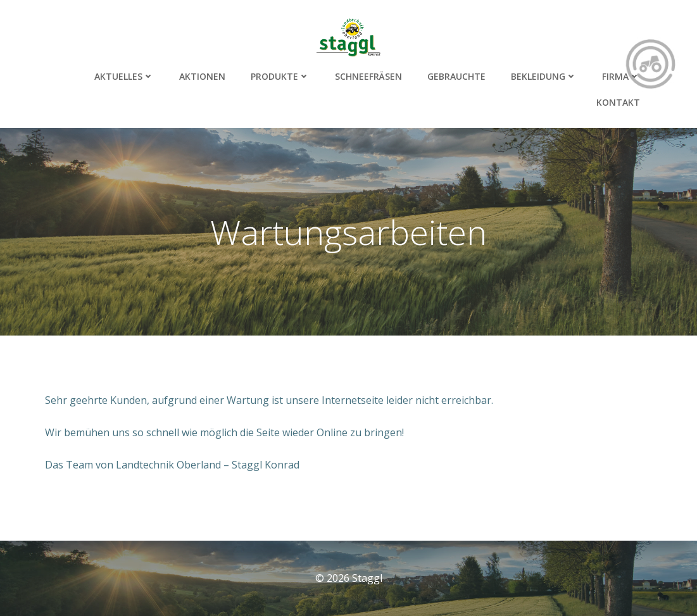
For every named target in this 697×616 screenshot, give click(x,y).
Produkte (280, 76)
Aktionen (202, 76)
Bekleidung (544, 76)
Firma (621, 76)
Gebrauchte (456, 76)
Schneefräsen (368, 76)
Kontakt (618, 102)
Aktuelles (124, 76)
